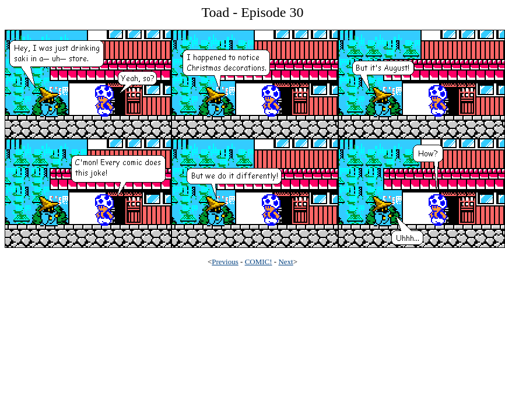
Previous (225, 262)
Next (285, 262)
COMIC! (259, 262)
